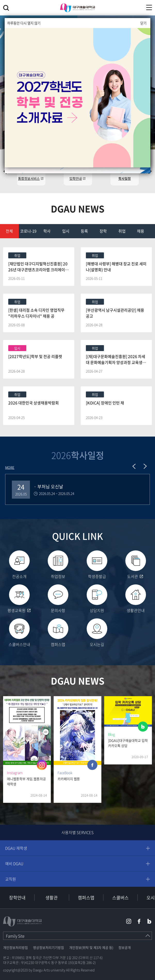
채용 (141, 231)
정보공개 (125, 947)
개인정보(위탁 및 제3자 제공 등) (91, 947)
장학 (103, 231)
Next (145, 466)
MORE (10, 467)
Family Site (15, 936)
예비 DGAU (14, 864)
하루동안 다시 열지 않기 (24, 23)
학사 (47, 231)
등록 (84, 231)
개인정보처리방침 (15, 947)
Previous (134, 466)
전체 (9, 231)
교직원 (11, 879)
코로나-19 (28, 231)
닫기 (143, 23)
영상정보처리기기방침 (48, 947)
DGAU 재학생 (16, 848)
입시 (66, 231)
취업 (122, 231)
